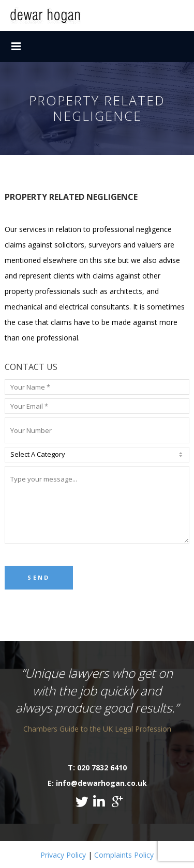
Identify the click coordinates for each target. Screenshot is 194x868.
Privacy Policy (63, 855)
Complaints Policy (124, 855)
